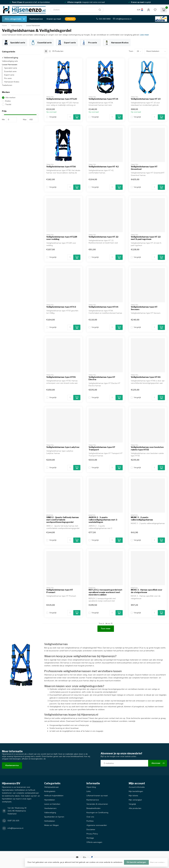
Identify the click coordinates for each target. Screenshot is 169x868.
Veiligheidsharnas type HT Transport (102, 448)
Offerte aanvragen (94, 842)
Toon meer (106, 629)
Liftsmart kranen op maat (97, 796)
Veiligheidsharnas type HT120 (62, 99)
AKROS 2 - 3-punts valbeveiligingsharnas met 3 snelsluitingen (103, 520)
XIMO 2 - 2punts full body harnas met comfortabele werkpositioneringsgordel (63, 520)
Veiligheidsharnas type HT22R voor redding (62, 238)
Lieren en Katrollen (52, 804)
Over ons (90, 817)
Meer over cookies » (158, 862)
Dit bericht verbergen (136, 862)
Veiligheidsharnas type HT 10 (146, 99)
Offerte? (70, 19)
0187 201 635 (13, 821)
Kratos (8, 101)
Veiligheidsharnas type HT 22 (103, 237)
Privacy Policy (92, 834)
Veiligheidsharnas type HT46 (146, 377)
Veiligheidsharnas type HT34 (103, 99)
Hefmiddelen (50, 821)
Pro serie (8, 78)
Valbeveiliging (17, 26)
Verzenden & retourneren (97, 804)
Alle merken (10, 98)
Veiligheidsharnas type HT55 (61, 377)
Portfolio (90, 821)
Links (89, 791)
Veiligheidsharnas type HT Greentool (144, 168)
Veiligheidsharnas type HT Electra (102, 378)
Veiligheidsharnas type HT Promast (60, 591)
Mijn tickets (133, 796)
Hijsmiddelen (50, 800)
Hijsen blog (91, 787)
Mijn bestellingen (136, 791)
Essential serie (10, 71)
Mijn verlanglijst (135, 800)
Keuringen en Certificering (97, 813)
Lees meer (144, 35)
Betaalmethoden (93, 808)
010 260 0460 (105, 19)
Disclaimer (91, 830)
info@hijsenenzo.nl (124, 19)
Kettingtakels (50, 791)
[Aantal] (70, 117)
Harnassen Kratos (12, 82)
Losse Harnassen (33, 26)
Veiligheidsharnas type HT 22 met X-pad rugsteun (146, 238)
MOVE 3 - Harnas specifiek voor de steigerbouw (147, 591)
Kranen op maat (54, 19)
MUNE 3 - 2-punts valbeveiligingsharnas (142, 519)
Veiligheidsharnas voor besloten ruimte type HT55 (147, 448)
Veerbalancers (50, 808)
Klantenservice (36, 19)
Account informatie (137, 787)
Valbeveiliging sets (10, 61)
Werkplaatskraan (51, 787)
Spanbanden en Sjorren (54, 817)
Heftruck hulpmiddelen (54, 796)
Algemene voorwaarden (97, 825)
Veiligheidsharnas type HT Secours (144, 308)
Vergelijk (53, 117)
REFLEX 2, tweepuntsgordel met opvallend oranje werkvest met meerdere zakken (105, 592)
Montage (90, 838)
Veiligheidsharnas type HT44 (104, 307)
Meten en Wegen (51, 825)
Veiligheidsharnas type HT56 (61, 167)
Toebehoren (7, 85)
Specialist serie (11, 68)
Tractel (8, 104)
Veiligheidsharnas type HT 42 (104, 167)
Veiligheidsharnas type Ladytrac (63, 447)
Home (4, 26)
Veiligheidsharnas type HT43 (61, 307)
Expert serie (9, 75)
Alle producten (135, 808)
